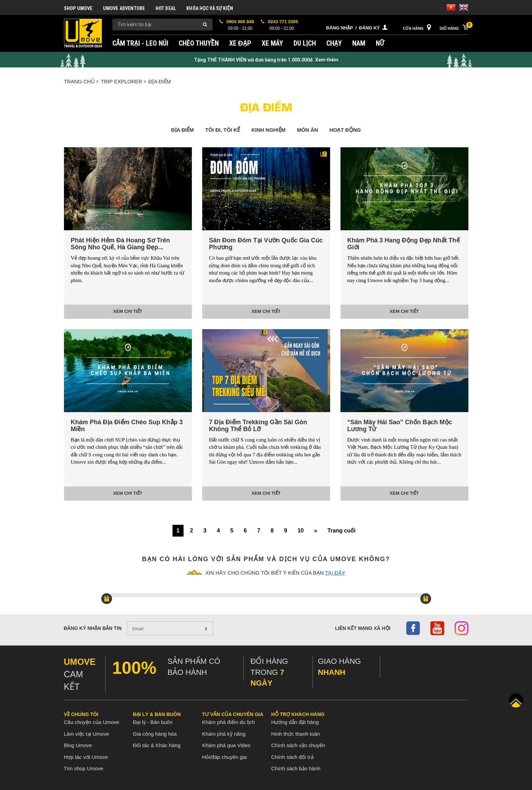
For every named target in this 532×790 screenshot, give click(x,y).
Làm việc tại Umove (87, 734)
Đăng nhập (340, 28)
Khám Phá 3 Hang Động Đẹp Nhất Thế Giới (404, 244)
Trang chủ (81, 81)
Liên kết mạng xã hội (363, 628)
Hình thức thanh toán (296, 734)
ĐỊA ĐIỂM (160, 81)
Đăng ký (370, 28)
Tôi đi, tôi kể (223, 130)
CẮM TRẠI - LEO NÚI (140, 43)
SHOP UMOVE (78, 8)
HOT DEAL (166, 8)
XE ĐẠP (240, 43)
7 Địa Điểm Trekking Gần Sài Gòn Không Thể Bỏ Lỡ (258, 426)
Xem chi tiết (128, 311)
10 (301, 531)
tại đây (335, 573)
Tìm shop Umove (84, 768)
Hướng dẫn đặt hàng (295, 722)
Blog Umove (78, 745)
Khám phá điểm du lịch (229, 722)
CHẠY (334, 43)
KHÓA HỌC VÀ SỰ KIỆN (210, 8)
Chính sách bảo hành (296, 768)
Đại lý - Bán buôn (153, 722)
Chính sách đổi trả (292, 757)
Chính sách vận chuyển (298, 745)
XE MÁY (272, 43)
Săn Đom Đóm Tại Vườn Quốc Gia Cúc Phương (266, 244)
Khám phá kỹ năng (224, 734)
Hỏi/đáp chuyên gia (225, 757)
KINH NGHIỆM (268, 130)
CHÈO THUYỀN (199, 43)
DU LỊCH (305, 43)
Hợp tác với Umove (86, 757)
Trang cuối (341, 531)
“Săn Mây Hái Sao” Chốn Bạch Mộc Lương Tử (400, 426)
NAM (359, 43)
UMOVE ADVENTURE (124, 8)
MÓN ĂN (307, 130)
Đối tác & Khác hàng (157, 745)
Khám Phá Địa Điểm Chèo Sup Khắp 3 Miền (127, 426)
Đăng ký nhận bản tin (93, 628)
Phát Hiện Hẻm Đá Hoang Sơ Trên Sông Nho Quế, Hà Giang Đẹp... (120, 244)
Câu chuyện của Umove (92, 722)
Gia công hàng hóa (155, 734)
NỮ (380, 43)
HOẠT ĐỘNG (345, 130)
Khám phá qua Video (226, 745)
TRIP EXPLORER (123, 81)
